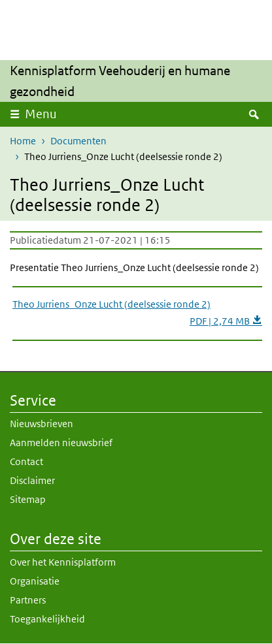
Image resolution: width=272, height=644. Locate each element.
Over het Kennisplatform (63, 562)
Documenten (78, 141)
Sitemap (28, 499)
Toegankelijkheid (47, 619)
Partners (28, 600)
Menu (41, 114)
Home (23, 141)
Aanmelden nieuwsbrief (61, 443)
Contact (26, 461)
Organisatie (35, 581)
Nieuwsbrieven (42, 424)
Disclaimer (32, 480)
